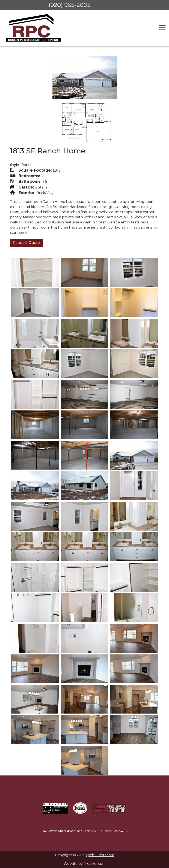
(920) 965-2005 (70, 5)
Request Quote (26, 243)
